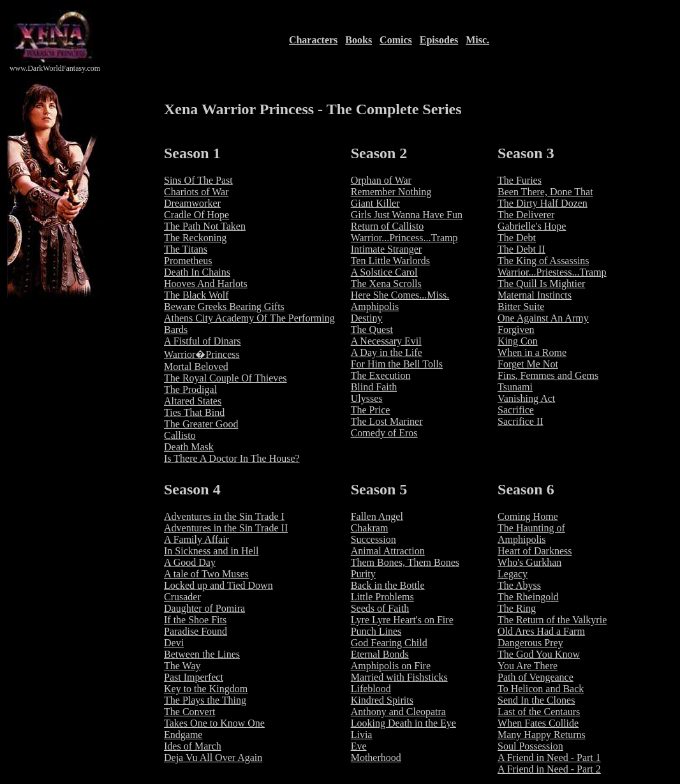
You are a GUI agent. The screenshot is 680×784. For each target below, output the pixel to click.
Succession (373, 539)
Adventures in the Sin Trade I (224, 516)
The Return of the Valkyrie (552, 620)
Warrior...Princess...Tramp (404, 238)
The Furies (520, 180)
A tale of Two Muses (206, 574)
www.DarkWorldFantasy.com (55, 68)
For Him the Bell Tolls (397, 364)
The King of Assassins (543, 261)
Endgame (183, 735)
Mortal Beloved (196, 366)
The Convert (189, 712)
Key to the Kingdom (206, 689)
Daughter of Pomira (204, 608)
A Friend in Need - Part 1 (549, 758)
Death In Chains (197, 272)
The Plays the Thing (205, 700)
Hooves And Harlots (206, 284)
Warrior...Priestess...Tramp (552, 272)
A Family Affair (196, 539)
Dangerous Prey (530, 643)
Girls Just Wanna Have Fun (407, 215)
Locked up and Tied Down (218, 585)
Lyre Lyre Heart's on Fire (402, 620)
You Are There (528, 666)
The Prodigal (190, 389)
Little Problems (382, 597)
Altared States (193, 401)
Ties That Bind (194, 412)
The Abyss (519, 585)
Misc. (477, 40)
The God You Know (539, 654)
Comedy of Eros (384, 433)
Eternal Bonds (380, 654)
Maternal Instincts (535, 295)
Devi (174, 643)
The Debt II (521, 249)
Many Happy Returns (542, 735)
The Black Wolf (196, 295)
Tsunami (515, 387)
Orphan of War (381, 180)
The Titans (186, 249)
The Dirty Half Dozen (543, 203)
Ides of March (193, 746)
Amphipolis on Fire (391, 666)
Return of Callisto (388, 226)
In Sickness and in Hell (211, 551)
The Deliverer (526, 215)
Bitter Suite (521, 307)
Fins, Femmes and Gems (548, 375)
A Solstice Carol (384, 272)
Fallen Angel (377, 516)
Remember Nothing (391, 192)
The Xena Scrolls (386, 284)
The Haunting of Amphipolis (531, 534)
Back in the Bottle (388, 585)
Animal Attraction (388, 551)
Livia (362, 735)
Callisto (180, 435)
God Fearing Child (389, 643)
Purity (363, 574)
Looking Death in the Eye (403, 723)
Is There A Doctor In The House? (232, 458)
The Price (371, 410)
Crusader (182, 597)
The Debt (517, 238)
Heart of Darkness (535, 551)
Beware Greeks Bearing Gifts (224, 307)
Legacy (513, 574)
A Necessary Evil (386, 341)
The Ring (517, 608)
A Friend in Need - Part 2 (549, 769)
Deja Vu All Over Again (213, 758)
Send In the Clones (536, 700)
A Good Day (190, 562)
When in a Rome (532, 352)
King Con (518, 341)
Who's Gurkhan (529, 562)
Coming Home (528, 516)
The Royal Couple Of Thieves (225, 378)
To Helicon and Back (541, 689)
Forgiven (516, 329)
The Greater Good (201, 424)
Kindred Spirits (382, 700)
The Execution (381, 375)
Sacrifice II (521, 421)
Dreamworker (192, 203)
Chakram (370, 528)
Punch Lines (376, 631)
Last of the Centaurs (539, 712)
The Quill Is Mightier (541, 284)
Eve (359, 746)
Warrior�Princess (202, 354)
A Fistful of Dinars (202, 341)
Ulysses (367, 398)
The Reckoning (195, 238)
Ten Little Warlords (390, 261)
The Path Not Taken (205, 226)
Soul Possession (530, 746)
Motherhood (376, 758)
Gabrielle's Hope (532, 226)
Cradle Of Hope (196, 215)
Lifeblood (371, 689)
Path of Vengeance (536, 677)
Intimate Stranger (387, 249)
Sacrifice (516, 410)
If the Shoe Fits (195, 620)
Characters (313, 40)
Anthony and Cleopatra (398, 712)
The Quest (372, 329)
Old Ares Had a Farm (541, 631)
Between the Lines (202, 654)
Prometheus (188, 261)
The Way (182, 666)
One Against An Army (543, 318)
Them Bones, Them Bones (405, 562)
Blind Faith (374, 387)
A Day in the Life (387, 352)
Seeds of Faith (380, 608)
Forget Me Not (528, 364)
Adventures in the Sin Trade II (226, 528)
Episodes (439, 40)
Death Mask (189, 447)
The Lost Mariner (387, 421)
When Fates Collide (538, 723)
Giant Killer (375, 203)
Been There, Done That (545, 192)
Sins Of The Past (198, 180)
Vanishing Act (526, 398)
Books (358, 40)
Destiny (367, 318)
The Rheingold (528, 597)
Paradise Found (196, 631)
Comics (396, 40)
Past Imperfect (194, 677)
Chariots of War (196, 192)
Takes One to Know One (214, 723)
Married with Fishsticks (399, 677)
